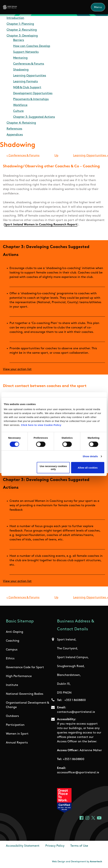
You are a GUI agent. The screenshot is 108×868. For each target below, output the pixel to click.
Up (56, 156)
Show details (90, 456)
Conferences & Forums (29, 64)
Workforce (20, 105)
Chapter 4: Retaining (21, 123)
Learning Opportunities (30, 76)
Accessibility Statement (23, 846)
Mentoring (20, 58)
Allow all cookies (88, 468)
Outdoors (12, 716)
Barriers (19, 40)
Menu (98, 7)
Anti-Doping (15, 632)
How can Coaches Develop (32, 46)
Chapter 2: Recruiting (22, 30)
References (14, 129)
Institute (12, 685)
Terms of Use (79, 846)
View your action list (17, 369)
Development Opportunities (33, 93)
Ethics (10, 659)
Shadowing (21, 70)
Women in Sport (17, 734)
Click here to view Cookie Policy (41, 425)
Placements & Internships (31, 99)
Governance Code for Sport (25, 667)
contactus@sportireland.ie (76, 712)
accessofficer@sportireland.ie (78, 773)
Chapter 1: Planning (20, 24)
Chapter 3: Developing (22, 36)
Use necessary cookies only (53, 468)
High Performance (19, 676)
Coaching (13, 641)
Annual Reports (17, 743)
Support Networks (26, 52)
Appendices (15, 135)
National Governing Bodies (25, 694)
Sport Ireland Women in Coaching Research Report (41, 225)
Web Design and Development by (77, 862)
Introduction (15, 18)
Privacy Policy (55, 846)
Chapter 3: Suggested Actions (34, 117)
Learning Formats (25, 82)
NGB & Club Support (27, 88)
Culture (18, 111)
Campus (12, 650)
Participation (15, 725)
